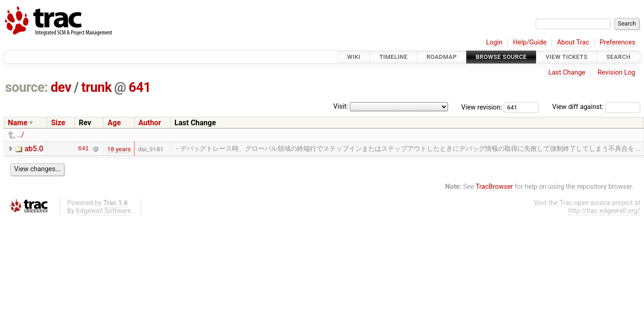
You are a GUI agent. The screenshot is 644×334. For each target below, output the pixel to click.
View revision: (482, 107)
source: (27, 87)
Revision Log (617, 73)
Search (619, 57)
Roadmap (442, 57)
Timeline (394, 57)
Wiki (354, 57)
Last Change (567, 73)
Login (494, 42)
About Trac (573, 42)
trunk (96, 87)
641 (140, 87)
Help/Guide (530, 42)
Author (150, 123)
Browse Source (501, 57)
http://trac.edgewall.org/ (604, 211)
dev (61, 87)
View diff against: (596, 107)
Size (58, 123)
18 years (119, 149)
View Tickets (567, 57)
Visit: (341, 106)
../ (21, 135)
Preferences (617, 42)
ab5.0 (34, 149)
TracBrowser (495, 187)
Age (114, 123)
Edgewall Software (104, 211)
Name (18, 123)
